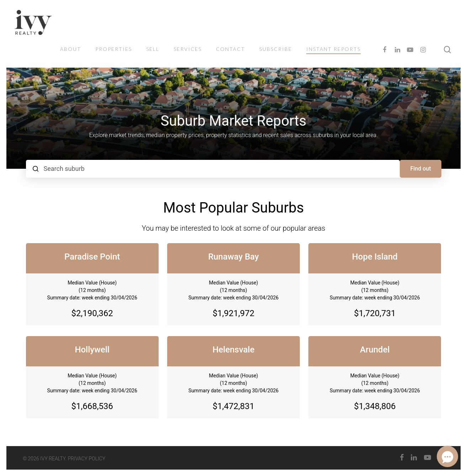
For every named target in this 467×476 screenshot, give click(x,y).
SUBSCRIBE (276, 49)
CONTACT (230, 49)
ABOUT (71, 49)
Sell (153, 49)
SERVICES (188, 49)
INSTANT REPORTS (333, 49)
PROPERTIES (114, 49)
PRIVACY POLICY (87, 459)
